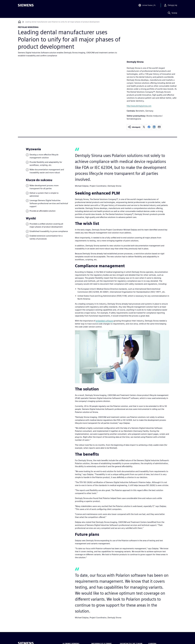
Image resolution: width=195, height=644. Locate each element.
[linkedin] (154, 127)
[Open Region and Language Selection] (147, 5)
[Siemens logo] (26, 5)
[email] (159, 127)
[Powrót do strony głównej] (20, 22)
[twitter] (144, 127)
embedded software (104, 321)
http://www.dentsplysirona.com (139, 106)
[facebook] (149, 127)
